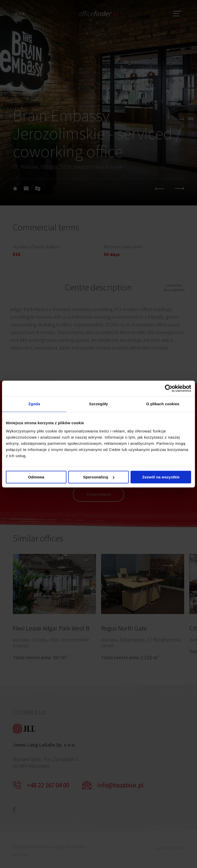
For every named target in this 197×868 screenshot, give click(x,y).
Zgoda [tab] (34, 404)
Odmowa (36, 477)
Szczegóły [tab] (98, 404)
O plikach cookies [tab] (163, 404)
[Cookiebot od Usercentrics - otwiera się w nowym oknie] (169, 388)
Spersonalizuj (99, 477)
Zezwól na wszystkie (161, 477)
